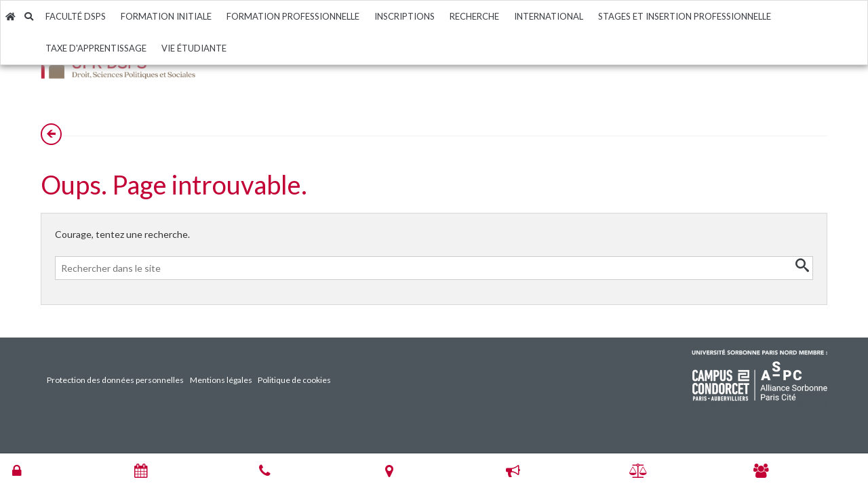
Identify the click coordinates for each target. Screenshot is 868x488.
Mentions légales (221, 380)
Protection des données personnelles (115, 380)
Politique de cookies (294, 380)
